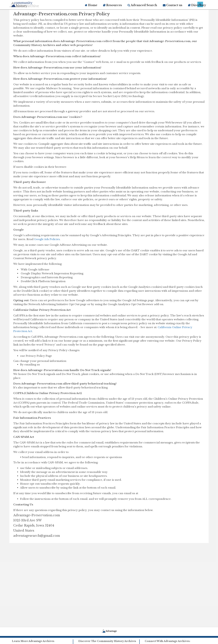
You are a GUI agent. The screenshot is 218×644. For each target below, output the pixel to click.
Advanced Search (142, 5)
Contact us (173, 5)
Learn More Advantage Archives (33, 641)
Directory (197, 5)
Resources (112, 5)
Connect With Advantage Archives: (168, 641)
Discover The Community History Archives (107, 641)
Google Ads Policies (47, 239)
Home (91, 5)
